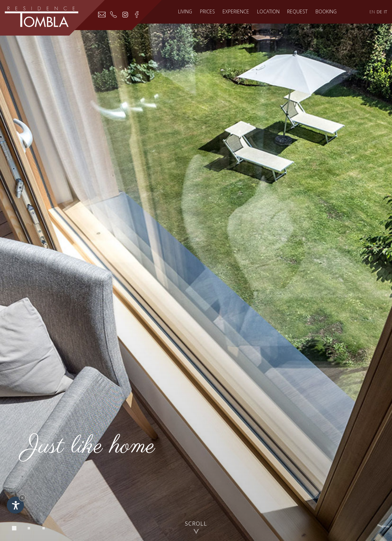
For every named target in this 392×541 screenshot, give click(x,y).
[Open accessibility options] (15, 505)
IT (386, 12)
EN (372, 12)
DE (379, 12)
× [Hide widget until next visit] (22, 498)
